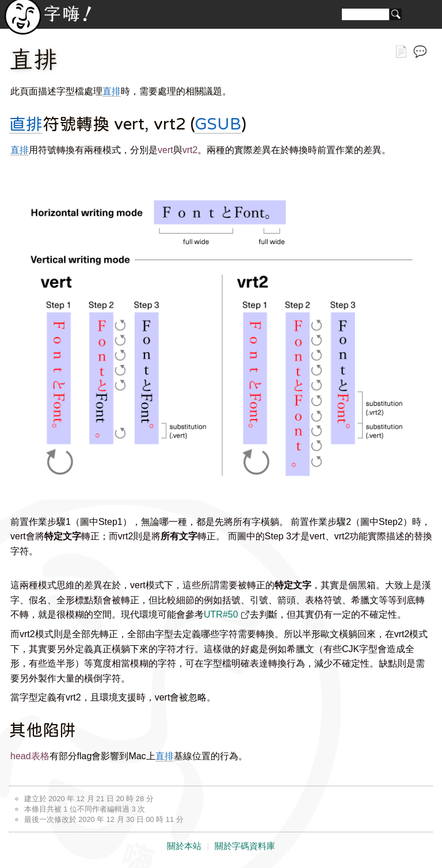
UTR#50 (221, 614)
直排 (112, 91)
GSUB (218, 124)
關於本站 (184, 846)
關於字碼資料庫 (245, 846)
